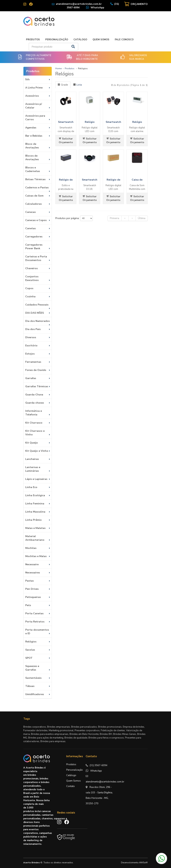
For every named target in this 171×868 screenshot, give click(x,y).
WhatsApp (97, 8)
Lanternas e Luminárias (33, 469)
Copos (29, 288)
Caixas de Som (34, 196)
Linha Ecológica (35, 495)
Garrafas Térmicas (37, 386)
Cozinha (30, 297)
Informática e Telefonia (34, 413)
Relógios (31, 642)
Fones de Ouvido (36, 370)
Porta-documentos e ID (37, 632)
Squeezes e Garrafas (32, 668)
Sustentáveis (33, 678)
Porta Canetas (34, 613)
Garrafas (31, 378)
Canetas (30, 228)
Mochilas (31, 548)
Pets (28, 605)
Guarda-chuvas (35, 403)
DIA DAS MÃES (35, 313)
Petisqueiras (33, 597)
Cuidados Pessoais (37, 305)
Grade (63, 85)
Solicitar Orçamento (66, 140)
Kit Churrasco (34, 423)
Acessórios (32, 96)
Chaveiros (31, 268)
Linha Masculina (35, 512)
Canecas (30, 212)
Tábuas (30, 686)
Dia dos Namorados (37, 321)
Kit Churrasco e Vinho (35, 433)
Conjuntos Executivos (32, 278)
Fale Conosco (124, 40)
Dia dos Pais (33, 329)
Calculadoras (33, 204)
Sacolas (30, 650)
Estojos (30, 354)
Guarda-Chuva (34, 395)
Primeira (115, 218)
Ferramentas (33, 362)
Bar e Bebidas (34, 136)
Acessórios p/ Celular (34, 106)
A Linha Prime (34, 88)
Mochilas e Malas (36, 556)
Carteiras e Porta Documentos (36, 258)
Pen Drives (32, 589)
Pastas (29, 581)
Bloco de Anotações (32, 146)
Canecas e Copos (36, 220)
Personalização (57, 40)
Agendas (31, 128)
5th (27, 79)
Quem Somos (101, 40)
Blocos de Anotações (32, 158)
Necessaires (33, 573)
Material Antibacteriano (35, 538)
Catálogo (80, 40)
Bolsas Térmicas (35, 179)
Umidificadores (35, 694)
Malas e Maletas (35, 528)
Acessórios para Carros (35, 118)
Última (142, 218)
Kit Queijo (32, 443)
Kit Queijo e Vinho (37, 451)
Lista (77, 85)
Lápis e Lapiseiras (36, 479)
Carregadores (34, 237)
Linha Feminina (35, 504)
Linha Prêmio (33, 520)
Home (58, 68)
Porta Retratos (35, 622)
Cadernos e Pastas (37, 188)
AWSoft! (143, 863)
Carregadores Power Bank (34, 247)
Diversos (31, 337)
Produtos (33, 40)
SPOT (29, 658)
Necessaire (32, 564)
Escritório (31, 346)
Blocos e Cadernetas (33, 169)
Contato (70, 786)
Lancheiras (32, 459)
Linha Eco (31, 487)
